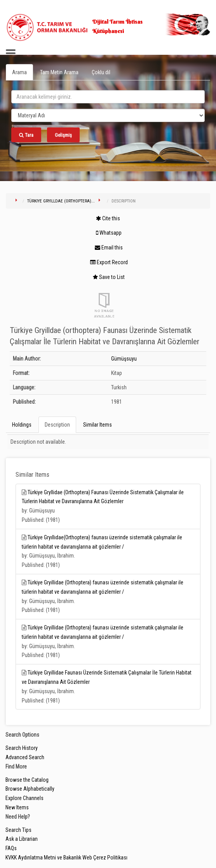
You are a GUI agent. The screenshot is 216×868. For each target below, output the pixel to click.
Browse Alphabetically (30, 789)
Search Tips (18, 830)
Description (57, 425)
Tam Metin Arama (59, 72)
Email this (109, 248)
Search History (22, 748)
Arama (19, 72)
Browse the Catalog (27, 780)
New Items (17, 807)
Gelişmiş (63, 135)
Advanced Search (25, 757)
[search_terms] (108, 97)
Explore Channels (24, 798)
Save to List (109, 277)
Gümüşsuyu (124, 359)
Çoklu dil (101, 72)
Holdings (22, 425)
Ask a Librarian (22, 839)
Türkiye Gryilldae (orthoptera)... (61, 201)
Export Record (109, 262)
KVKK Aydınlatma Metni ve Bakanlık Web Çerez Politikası (66, 858)
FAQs (11, 848)
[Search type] (108, 115)
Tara (26, 135)
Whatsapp (109, 233)
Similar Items (98, 425)
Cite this (108, 218)
